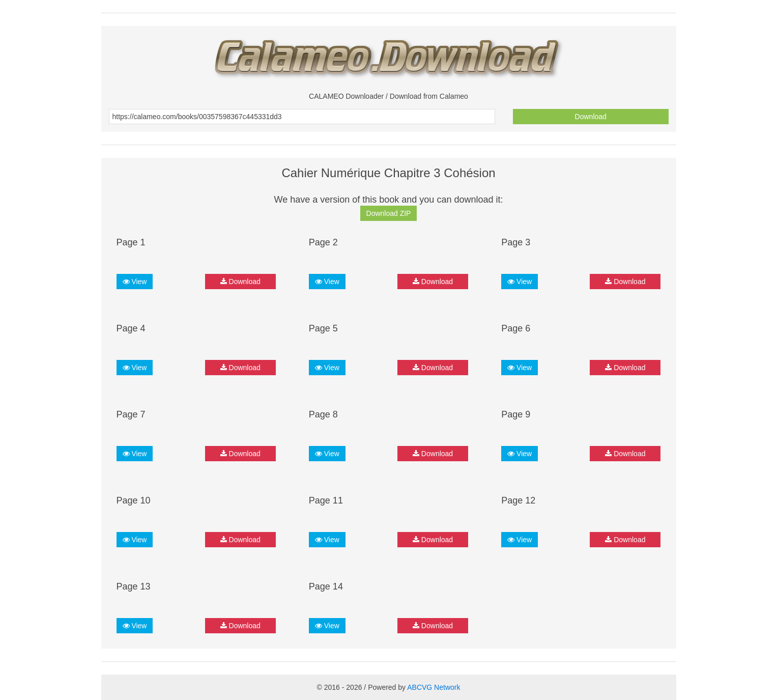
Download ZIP (389, 213)
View (135, 282)
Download (591, 117)
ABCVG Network (434, 687)
